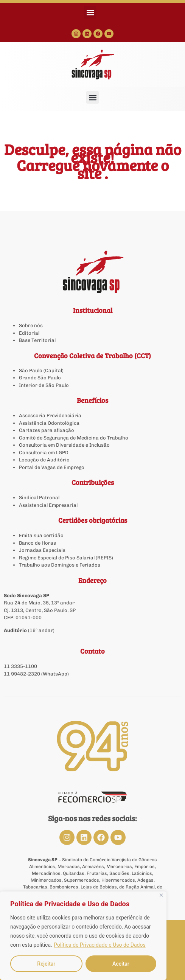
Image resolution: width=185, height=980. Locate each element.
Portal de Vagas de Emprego (52, 467)
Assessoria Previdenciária (50, 415)
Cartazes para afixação (47, 430)
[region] (83, 936)
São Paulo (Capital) (41, 370)
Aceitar (121, 964)
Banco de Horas (37, 543)
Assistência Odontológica (49, 423)
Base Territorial (37, 340)
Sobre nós (31, 325)
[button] (90, 12)
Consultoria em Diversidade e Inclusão (64, 445)
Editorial (29, 333)
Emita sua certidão (41, 535)
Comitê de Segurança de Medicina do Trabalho (74, 438)
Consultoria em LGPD (44, 453)
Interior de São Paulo (44, 385)
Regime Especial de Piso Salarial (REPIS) (66, 558)
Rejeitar (46, 964)
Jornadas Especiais (42, 550)
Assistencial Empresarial (48, 505)
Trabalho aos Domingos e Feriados (60, 565)
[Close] (161, 895)
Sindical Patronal (39, 498)
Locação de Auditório (44, 460)
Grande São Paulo (40, 378)
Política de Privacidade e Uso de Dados (99, 945)
